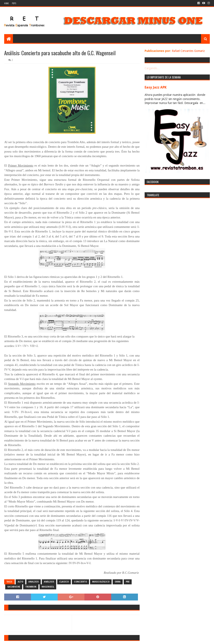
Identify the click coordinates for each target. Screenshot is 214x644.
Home (6, 3)
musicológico (101, 582)
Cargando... (152, 68)
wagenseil (48, 587)
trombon (31, 587)
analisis (34, 582)
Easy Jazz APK (156, 87)
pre (128, 582)
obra (118, 582)
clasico (64, 582)
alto (20, 582)
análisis (49, 582)
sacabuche (14, 587)
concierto (80, 582)
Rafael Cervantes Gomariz (188, 51)
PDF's (14, 3)
